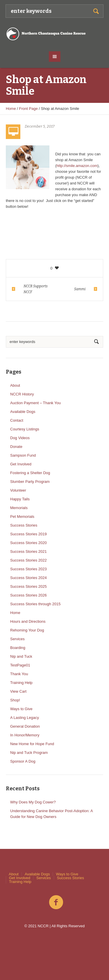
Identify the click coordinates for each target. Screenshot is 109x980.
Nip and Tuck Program (29, 753)
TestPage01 (20, 665)
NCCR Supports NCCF (36, 289)
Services (17, 639)
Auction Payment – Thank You (35, 403)
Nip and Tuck (21, 656)
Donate (16, 447)
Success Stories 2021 (28, 551)
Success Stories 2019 (28, 534)
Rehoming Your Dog (27, 630)
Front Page (28, 109)
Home (11, 109)
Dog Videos (20, 438)
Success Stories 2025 (28, 586)
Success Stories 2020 (28, 543)
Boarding (18, 648)
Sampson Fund (23, 455)
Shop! (15, 700)
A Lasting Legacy (25, 718)
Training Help (21, 683)
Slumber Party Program (30, 482)
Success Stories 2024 (28, 578)
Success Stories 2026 (28, 595)
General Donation (25, 726)
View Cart (18, 691)
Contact (17, 420)
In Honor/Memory (25, 735)
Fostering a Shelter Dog (30, 473)
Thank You (19, 674)
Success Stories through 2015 (35, 604)
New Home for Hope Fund (32, 744)
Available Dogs (23, 412)
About (15, 385)
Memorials (19, 508)
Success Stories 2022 (28, 560)
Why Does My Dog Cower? (33, 802)
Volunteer (18, 490)
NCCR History (22, 394)
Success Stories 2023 (28, 569)
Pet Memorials (22, 517)
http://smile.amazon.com (77, 166)
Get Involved (21, 464)
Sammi (80, 289)
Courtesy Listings (25, 429)
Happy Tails (20, 499)
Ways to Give (21, 709)
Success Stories (24, 525)
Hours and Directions (28, 621)
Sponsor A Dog (23, 761)
